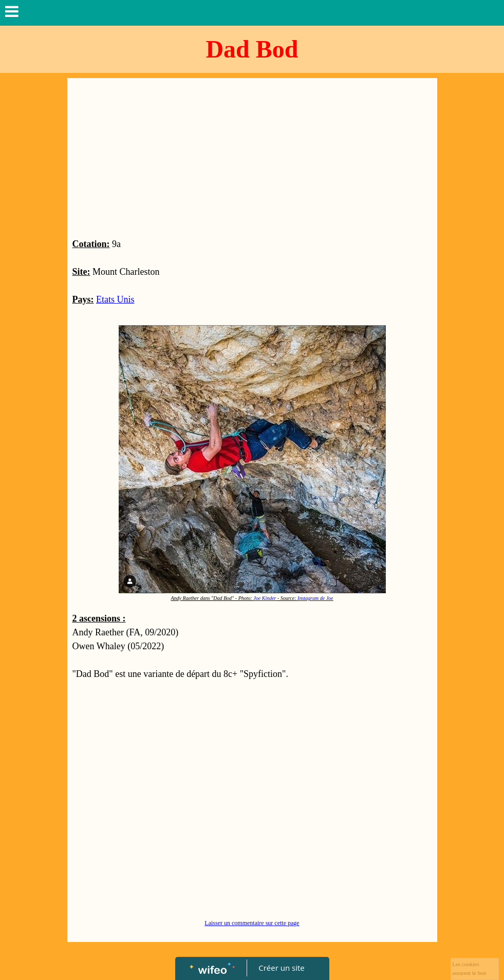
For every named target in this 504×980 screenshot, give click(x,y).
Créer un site (281, 968)
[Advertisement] (252, 160)
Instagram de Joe (315, 598)
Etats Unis (115, 299)
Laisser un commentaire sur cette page (252, 923)
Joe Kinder (265, 598)
